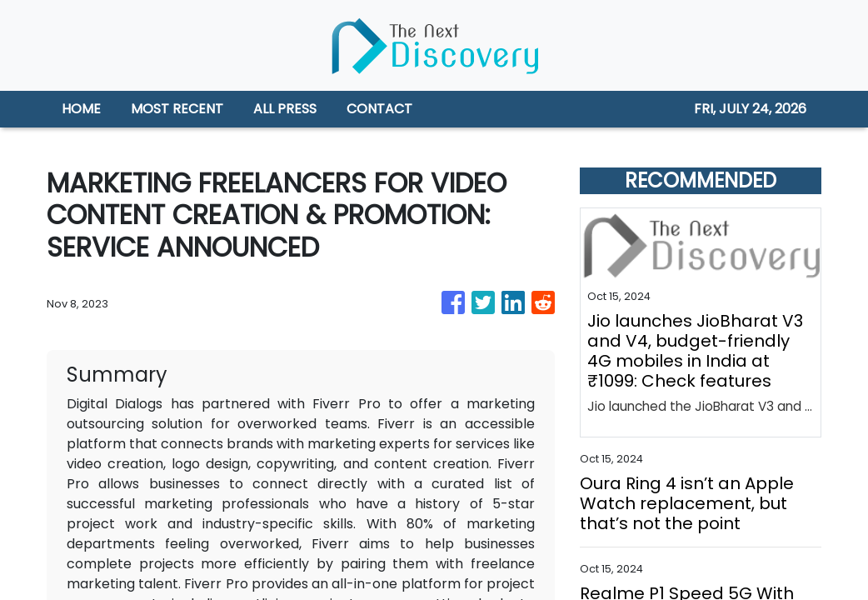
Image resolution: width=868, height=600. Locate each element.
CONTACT (379, 109)
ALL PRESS (285, 109)
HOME (81, 109)
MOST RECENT (177, 109)
